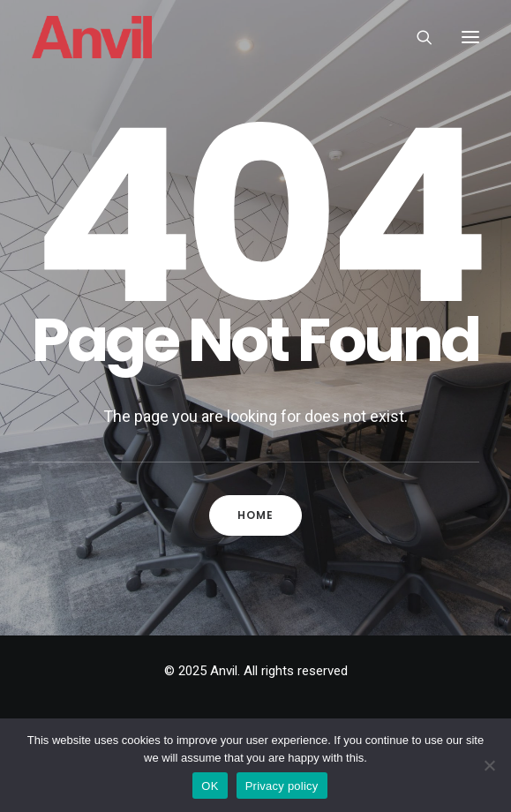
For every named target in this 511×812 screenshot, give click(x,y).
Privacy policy (282, 786)
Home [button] (256, 515)
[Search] (417, 37)
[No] (489, 765)
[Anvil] (92, 37)
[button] (470, 37)
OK (210, 786)
